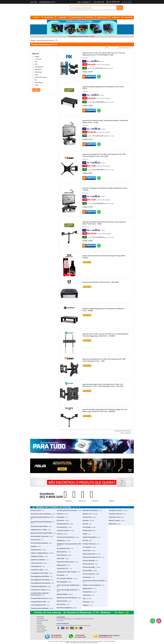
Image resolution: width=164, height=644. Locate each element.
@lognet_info (82, 501)
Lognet (41, 8)
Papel (85, 534)
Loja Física (34, 2)
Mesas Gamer (62, 601)
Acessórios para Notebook (41, 522)
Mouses (86, 520)
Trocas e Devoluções (42, 630)
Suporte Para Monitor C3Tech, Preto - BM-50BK (101, 282)
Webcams (113, 524)
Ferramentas (62, 527)
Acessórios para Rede (39, 526)
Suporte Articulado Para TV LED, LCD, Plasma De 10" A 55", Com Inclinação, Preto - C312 (104, 360)
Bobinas (34, 546)
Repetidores (87, 588)
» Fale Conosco (40, 625)
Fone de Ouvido (63, 530)
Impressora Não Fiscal (65, 562)
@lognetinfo (68, 501)
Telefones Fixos (115, 517)
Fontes (59, 534)
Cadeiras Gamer (37, 556)
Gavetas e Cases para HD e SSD (69, 544)
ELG (36, 62)
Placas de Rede (89, 561)
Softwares (87, 595)
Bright (37, 56)
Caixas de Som (37, 563)
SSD (84, 599)
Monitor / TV (87, 514)
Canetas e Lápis (37, 570)
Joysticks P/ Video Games (67, 572)
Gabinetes (61, 541)
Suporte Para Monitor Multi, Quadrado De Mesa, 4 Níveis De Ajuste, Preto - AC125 (105, 121)
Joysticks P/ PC (63, 568)
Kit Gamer (61, 575)
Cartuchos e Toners (38, 590)
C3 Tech (38, 59)
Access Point (36, 510)
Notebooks (87, 530)
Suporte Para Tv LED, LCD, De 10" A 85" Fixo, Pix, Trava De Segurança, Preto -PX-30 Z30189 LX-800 (104, 54)
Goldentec (39, 67)
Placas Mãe (87, 571)
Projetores (87, 577)
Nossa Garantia (41, 632)
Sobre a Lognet (41, 629)
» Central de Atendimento (42, 620)
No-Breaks (87, 527)
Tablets (86, 605)
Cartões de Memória (39, 586)
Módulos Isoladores (90, 510)
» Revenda (39, 624)
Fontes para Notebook (66, 537)
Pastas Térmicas (89, 544)
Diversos (60, 514)
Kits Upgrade (62, 582)
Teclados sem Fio (115, 514)
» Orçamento (39, 622)
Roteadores (87, 592)
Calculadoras (36, 566)
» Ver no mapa (60, 620)
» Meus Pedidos (40, 617)
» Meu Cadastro (40, 618)
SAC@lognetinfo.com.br (47, 2)
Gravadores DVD (63, 548)
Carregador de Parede (40, 573)
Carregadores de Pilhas (40, 576)
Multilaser (39, 72)
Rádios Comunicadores (92, 585)
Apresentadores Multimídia (41, 533)
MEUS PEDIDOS (102, 14)
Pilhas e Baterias (89, 554)
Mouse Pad (87, 517)
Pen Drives (87, 551)
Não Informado (41, 77)
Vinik (37, 85)
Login (79, 2)
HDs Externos (62, 552)
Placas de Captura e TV (92, 557)
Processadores (89, 574)
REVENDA (119, 14)
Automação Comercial (40, 536)
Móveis (85, 524)
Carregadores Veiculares (41, 583)
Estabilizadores (63, 524)
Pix (36, 80)
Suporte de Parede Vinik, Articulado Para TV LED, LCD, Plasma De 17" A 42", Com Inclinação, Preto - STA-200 (103, 385)
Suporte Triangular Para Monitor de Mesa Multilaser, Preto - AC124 (105, 189)
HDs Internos (62, 555)
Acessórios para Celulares (41, 514)
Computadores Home (39, 598)
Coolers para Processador (67, 510)
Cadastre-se (86, 2)
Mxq (36, 75)
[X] (127, 3)
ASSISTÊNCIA (128, 14)
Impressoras (62, 565)
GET (36, 64)
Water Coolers (114, 520)
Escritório (61, 520)
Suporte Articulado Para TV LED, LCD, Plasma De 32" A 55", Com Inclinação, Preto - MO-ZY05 (104, 155)
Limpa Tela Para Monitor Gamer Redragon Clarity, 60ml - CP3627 (104, 257)
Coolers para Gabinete (40, 608)
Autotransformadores (39, 543)
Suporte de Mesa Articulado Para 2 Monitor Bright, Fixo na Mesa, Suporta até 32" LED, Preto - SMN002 (105, 410)
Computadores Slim (39, 602)
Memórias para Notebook (67, 598)
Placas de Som (88, 564)
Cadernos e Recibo (38, 560)
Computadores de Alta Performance (40, 594)
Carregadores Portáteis (40, 580)
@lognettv (111, 501)
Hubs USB (60, 558)
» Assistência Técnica (41, 627)
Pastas (85, 541)
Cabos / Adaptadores (39, 553)
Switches (86, 602)
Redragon (39, 82)
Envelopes (61, 517)
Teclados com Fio (115, 510)
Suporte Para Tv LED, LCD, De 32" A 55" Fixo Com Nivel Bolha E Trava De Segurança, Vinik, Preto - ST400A (105, 335)
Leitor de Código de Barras (67, 590)
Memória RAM (62, 594)
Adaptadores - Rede (39, 530)
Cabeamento (36, 550)
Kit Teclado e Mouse (65, 578)
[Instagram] (159, 623)
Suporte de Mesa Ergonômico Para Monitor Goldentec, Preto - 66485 (103, 310)
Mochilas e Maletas (64, 608)
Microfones (61, 604)
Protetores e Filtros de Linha (94, 581)
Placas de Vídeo (89, 567)
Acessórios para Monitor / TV (42, 517)
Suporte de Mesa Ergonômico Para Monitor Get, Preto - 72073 (104, 88)
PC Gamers (87, 547)
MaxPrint (38, 69)
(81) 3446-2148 (98, 2)
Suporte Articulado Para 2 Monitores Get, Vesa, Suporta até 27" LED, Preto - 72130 (104, 223)
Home (33, 40)
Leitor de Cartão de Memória (68, 585)
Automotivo (36, 540)
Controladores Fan (38, 605)
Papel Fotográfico (90, 537)
